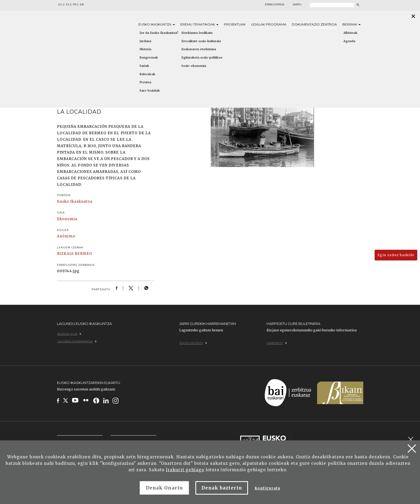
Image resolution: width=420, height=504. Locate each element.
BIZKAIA (65, 254)
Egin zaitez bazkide (396, 255)
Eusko (157, 24)
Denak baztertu (222, 488)
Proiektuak (235, 24)
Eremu (199, 24)
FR (75, 5)
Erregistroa (275, 5)
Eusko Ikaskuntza (75, 202)
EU (60, 5)
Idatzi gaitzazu (193, 343)
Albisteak (350, 33)
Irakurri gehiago (185, 470)
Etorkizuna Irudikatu (197, 33)
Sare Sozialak (150, 90)
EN (82, 5)
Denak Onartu (164, 488)
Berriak (351, 24)
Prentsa (145, 82)
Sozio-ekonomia (194, 66)
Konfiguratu (267, 488)
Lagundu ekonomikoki (77, 341)
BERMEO (83, 254)
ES (68, 5)
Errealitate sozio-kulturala (201, 41)
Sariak (144, 66)
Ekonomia (67, 219)
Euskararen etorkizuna (199, 49)
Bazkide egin (69, 334)
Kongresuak (149, 57)
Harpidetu (277, 343)
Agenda (349, 41)
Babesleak (147, 74)
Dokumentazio (314, 24)
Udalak (269, 24)
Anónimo (66, 236)
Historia (145, 49)
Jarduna (145, 41)
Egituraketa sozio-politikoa (202, 57)
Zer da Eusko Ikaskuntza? (159, 33)
